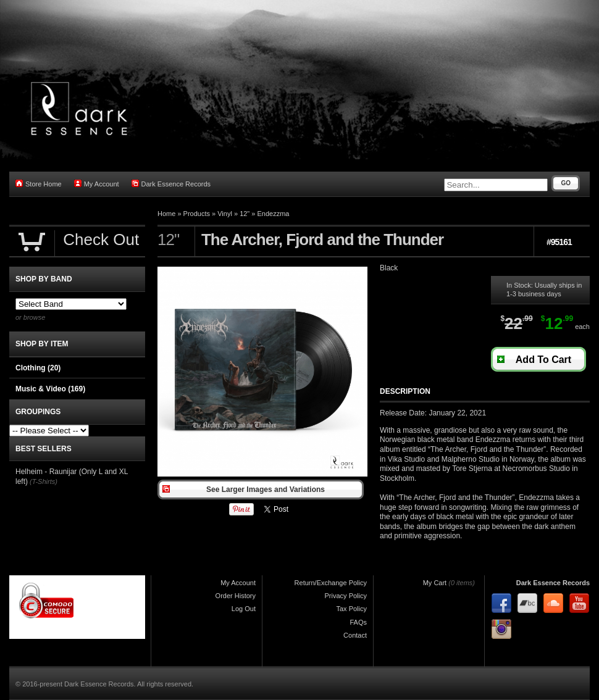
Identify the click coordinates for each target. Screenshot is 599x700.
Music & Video (50, 389)
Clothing (38, 368)
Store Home (39, 184)
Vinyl (225, 214)
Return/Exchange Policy (331, 583)
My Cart (435, 583)
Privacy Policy (346, 596)
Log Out (244, 609)
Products (197, 214)
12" (245, 214)
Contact (355, 635)
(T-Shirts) (44, 481)
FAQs (358, 622)
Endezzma (274, 214)
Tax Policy (351, 609)
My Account (97, 184)
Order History (236, 596)
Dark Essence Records (171, 184)
